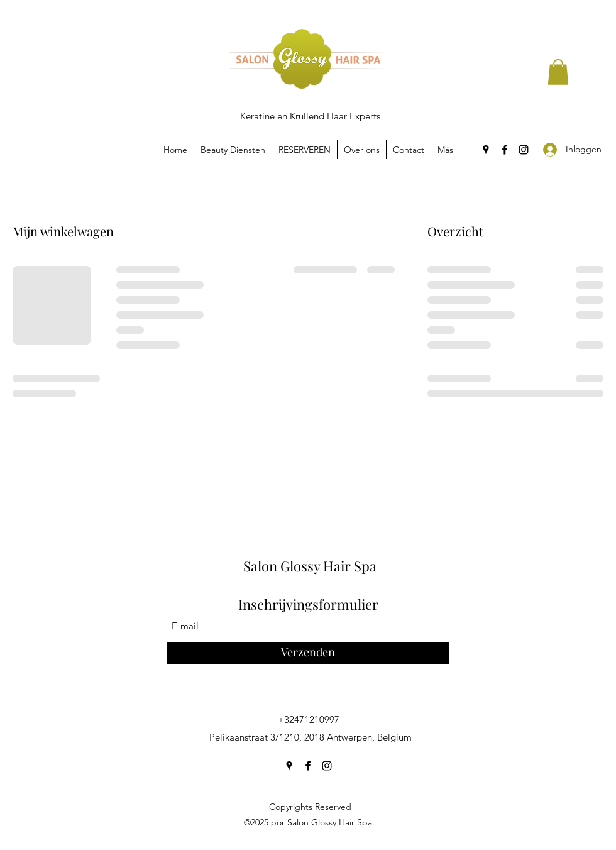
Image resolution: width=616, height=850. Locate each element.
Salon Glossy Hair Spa (310, 566)
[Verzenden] (308, 653)
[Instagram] (524, 150)
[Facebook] (505, 150)
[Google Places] (486, 150)
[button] (558, 72)
